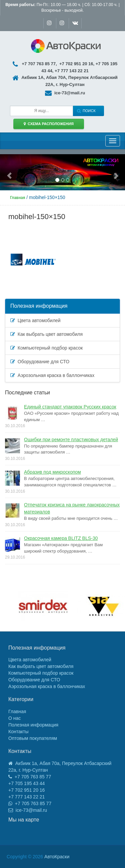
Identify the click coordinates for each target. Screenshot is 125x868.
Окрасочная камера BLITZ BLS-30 (61, 538)
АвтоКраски (57, 857)
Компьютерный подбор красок (46, 348)
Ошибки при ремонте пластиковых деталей (71, 440)
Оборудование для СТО (40, 362)
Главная (17, 711)
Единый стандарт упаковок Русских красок (70, 407)
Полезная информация (39, 306)
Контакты (18, 732)
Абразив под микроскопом (52, 472)
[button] (9, 172)
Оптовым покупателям (33, 738)
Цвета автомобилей (35, 320)
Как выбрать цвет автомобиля (46, 334)
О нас (14, 718)
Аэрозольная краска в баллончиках (52, 375)
